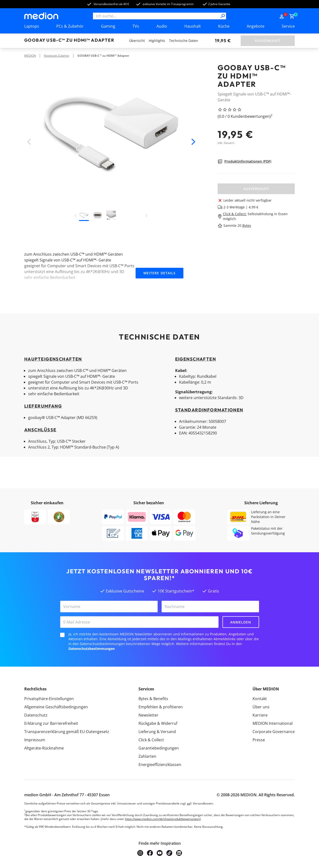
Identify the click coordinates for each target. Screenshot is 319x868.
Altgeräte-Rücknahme (44, 748)
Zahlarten (147, 756)
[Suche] (223, 16)
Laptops (32, 26)
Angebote (256, 26)
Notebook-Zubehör (57, 56)
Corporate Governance (274, 732)
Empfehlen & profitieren (161, 707)
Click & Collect (151, 740)
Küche (224, 26)
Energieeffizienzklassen (160, 765)
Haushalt (193, 26)
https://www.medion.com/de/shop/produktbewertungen (162, 819)
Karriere (260, 715)
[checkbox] (62, 635)
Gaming (108, 26)
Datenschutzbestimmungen (92, 649)
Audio (162, 26)
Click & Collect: (235, 214)
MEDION (30, 56)
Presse (259, 740)
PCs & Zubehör (70, 26)
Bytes (247, 225)
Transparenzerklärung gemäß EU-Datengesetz (67, 732)
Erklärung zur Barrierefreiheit (51, 723)
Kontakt (260, 699)
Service (288, 26)
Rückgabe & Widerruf (158, 723)
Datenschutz (36, 715)
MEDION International (273, 723)
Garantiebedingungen (159, 748)
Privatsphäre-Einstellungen (49, 699)
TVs (136, 26)
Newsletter (148, 715)
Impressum (35, 740)
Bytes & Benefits (153, 699)
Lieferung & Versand (157, 732)
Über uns (261, 707)
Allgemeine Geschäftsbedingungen (56, 707)
